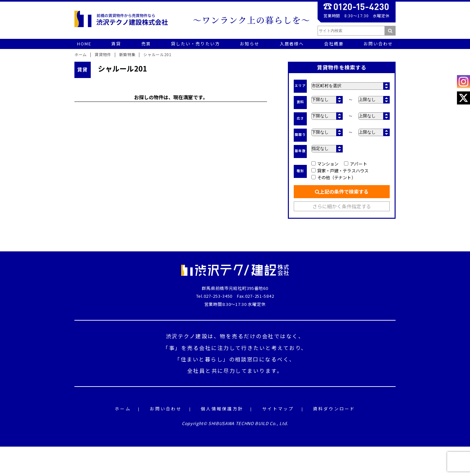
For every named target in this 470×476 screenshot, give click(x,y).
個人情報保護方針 (222, 409)
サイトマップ (278, 409)
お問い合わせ (166, 409)
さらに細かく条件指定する (342, 206)
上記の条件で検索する (342, 191)
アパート (355, 164)
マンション (325, 164)
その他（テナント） (334, 177)
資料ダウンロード (334, 409)
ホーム (123, 409)
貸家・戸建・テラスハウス (340, 171)
